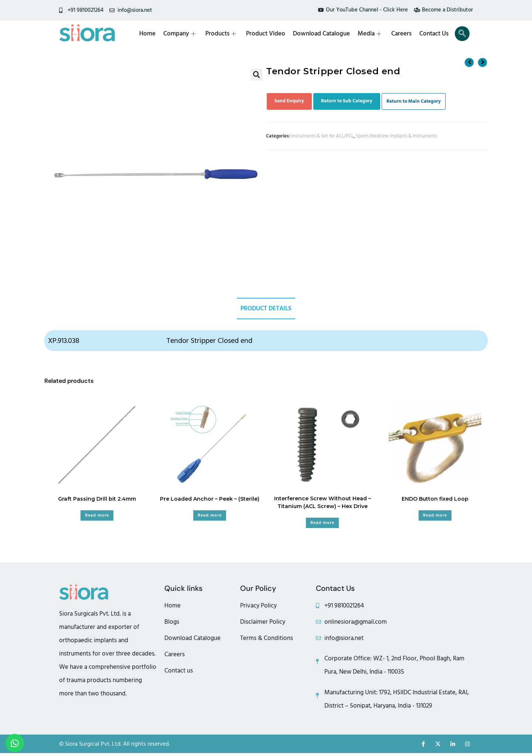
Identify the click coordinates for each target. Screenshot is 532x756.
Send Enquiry (289, 101)
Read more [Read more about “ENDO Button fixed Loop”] (435, 516)
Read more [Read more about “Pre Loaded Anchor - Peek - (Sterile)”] (210, 516)
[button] (256, 75)
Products (224, 34)
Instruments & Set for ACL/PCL (322, 136)
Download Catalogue (324, 34)
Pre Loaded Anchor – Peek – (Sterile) (210, 500)
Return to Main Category (414, 101)
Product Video (268, 34)
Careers (403, 34)
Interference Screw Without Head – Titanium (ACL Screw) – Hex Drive (323, 503)
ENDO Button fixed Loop (435, 500)
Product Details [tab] (266, 309)
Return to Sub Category (347, 101)
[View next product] (482, 62)
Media (371, 34)
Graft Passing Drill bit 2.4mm (97, 500)
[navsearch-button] (462, 34)
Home (151, 34)
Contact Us (435, 34)
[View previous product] (469, 62)
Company (183, 34)
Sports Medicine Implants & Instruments (396, 136)
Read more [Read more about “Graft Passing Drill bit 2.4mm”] (97, 516)
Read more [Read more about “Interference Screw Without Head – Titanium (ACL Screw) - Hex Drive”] (322, 523)
